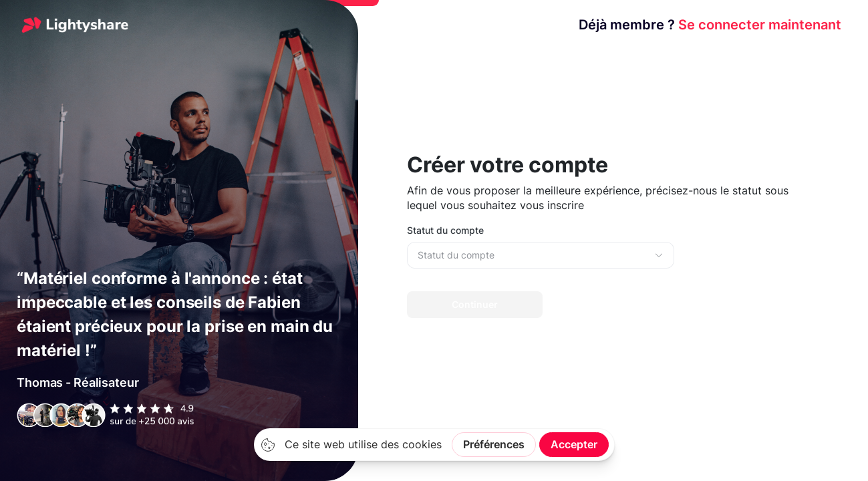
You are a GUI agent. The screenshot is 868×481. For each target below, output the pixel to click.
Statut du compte (445, 230)
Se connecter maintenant (710, 25)
